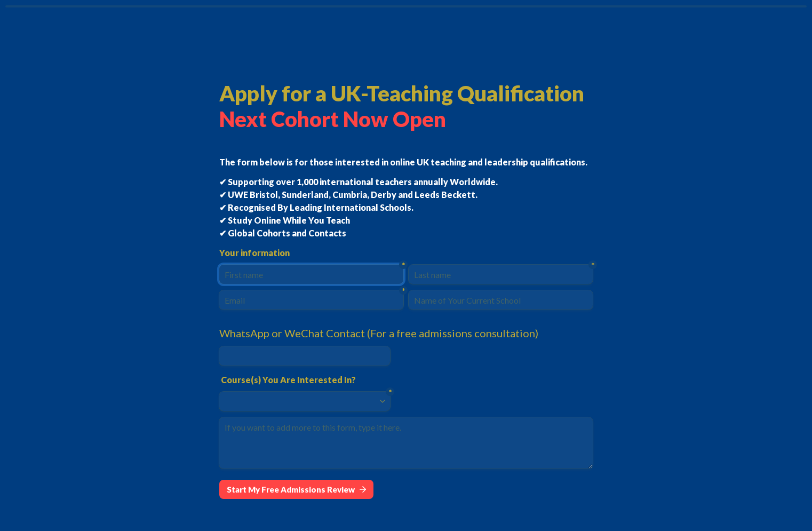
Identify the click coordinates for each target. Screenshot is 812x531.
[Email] (311, 300)
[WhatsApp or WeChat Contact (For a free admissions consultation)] (305, 356)
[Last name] (501, 274)
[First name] (311, 274)
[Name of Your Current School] (501, 300)
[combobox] (300, 401)
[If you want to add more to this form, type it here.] (406, 443)
